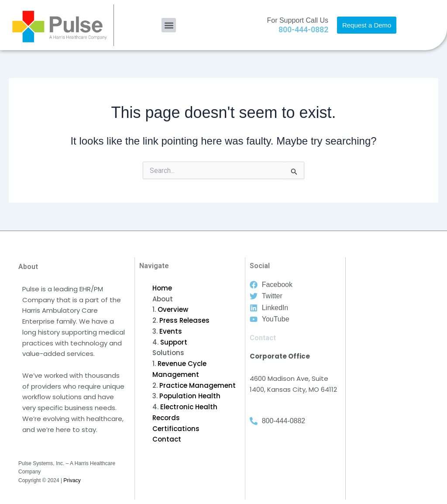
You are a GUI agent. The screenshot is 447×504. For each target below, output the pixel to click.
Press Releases (184, 320)
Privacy (72, 480)
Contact (167, 439)
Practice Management (198, 385)
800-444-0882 (303, 29)
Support (174, 342)
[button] (169, 25)
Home (162, 288)
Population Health (190, 396)
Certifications (176, 429)
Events (171, 331)
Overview (173, 309)
